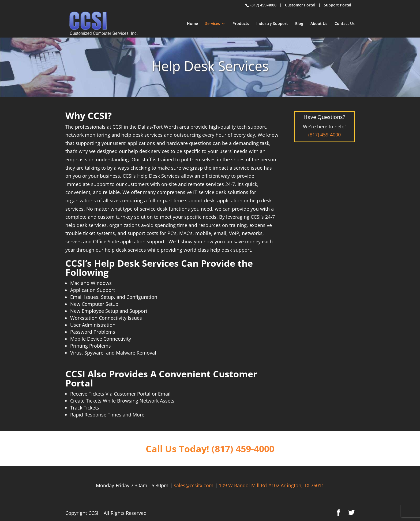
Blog (299, 24)
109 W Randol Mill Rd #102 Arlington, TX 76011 (271, 485)
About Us (319, 24)
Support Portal (337, 5)
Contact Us (345, 24)
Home (192, 24)
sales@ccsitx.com (194, 485)
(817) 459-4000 (263, 5)
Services (213, 24)
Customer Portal (300, 5)
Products (241, 24)
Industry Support (272, 24)
